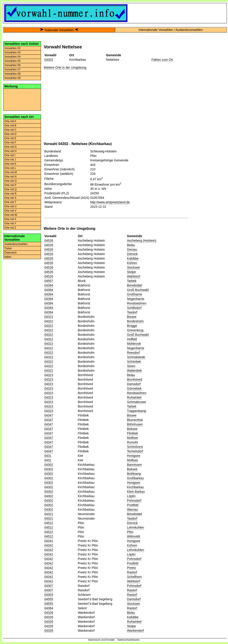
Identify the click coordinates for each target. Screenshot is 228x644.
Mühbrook (134, 344)
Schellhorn (134, 577)
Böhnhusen (135, 424)
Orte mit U (10, 206)
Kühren (132, 263)
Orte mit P (10, 185)
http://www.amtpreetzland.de (110, 202)
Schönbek (134, 362)
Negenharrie (136, 299)
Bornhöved (135, 379)
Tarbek (132, 281)
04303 (49, 595)
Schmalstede (136, 357)
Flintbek (132, 433)
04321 (49, 514)
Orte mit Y (10, 223)
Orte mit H (10, 151)
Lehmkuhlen (136, 527)
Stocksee (133, 267)
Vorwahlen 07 (12, 69)
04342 (49, 541)
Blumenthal (135, 420)
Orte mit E (10, 138)
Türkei (8, 248)
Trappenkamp (137, 411)
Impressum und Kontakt (101, 640)
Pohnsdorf (134, 501)
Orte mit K (10, 164)
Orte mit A (10, 121)
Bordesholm (135, 321)
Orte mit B (10, 126)
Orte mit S (10, 198)
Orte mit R (10, 194)
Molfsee (132, 438)
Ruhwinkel (134, 397)
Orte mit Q (10, 189)
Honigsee (134, 456)
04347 (49, 415)
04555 (49, 599)
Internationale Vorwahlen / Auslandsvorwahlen (171, 30)
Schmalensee (137, 402)
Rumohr (133, 442)
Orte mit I (10, 155)
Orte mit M (11, 172)
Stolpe (131, 272)
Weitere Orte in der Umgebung (65, 67)
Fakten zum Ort (162, 60)
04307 (49, 586)
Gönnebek (134, 388)
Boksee (132, 429)
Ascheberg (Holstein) (142, 241)
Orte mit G (10, 147)
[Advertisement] (22, 99)
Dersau (132, 249)
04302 (49, 60)
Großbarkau (135, 478)
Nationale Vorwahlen (59, 30)
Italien (8, 257)
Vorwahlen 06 (12, 65)
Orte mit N (10, 177)
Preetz (131, 568)
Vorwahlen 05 (12, 61)
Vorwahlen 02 (12, 48)
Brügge (132, 326)
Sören (131, 366)
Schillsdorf (134, 308)
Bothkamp (134, 474)
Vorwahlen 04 (12, 57)
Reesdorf (133, 353)
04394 (49, 285)
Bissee (132, 317)
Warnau (132, 510)
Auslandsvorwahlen (16, 244)
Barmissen (134, 465)
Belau (131, 245)
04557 (49, 281)
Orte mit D (10, 134)
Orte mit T (10, 202)
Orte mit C (10, 130)
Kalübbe (133, 258)
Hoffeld (132, 339)
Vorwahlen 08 (12, 74)
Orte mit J (10, 160)
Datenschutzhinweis (129, 640)
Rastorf (132, 572)
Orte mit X (10, 219)
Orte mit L (10, 168)
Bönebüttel (134, 285)
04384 (49, 608)
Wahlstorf (134, 276)
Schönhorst (135, 447)
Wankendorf (135, 631)
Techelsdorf (135, 451)
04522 (49, 523)
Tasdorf (132, 312)
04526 (49, 241)
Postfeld (133, 505)
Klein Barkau (136, 492)
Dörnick (132, 254)
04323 (49, 375)
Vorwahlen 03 (12, 52)
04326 (49, 613)
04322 (49, 317)
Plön (130, 532)
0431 (48, 456)
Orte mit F (10, 143)
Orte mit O (10, 181)
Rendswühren (137, 303)
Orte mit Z (10, 228)
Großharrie (135, 294)
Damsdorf (134, 384)
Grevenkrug (135, 330)
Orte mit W (11, 215)
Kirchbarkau (135, 487)
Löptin (131, 496)
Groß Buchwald (138, 290)
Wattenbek (134, 371)
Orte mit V (10, 211)
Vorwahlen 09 (12, 78)
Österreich (10, 253)
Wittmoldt (133, 536)
